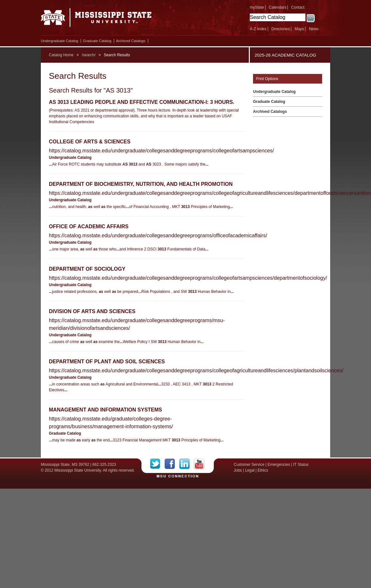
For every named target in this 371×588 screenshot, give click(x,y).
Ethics (263, 470)
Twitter (157, 464)
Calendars (278, 7)
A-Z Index (258, 29)
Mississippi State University (96, 19)
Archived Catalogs (131, 41)
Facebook (172, 464)
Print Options (267, 79)
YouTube (199, 464)
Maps (299, 29)
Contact (298, 7)
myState (257, 7)
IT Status (301, 465)
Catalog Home (61, 55)
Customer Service (249, 465)
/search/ (89, 55)
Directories (281, 29)
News (314, 29)
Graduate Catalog (97, 41)
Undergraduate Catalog (59, 41)
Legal (250, 470)
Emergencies (279, 465)
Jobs (238, 470)
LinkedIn (186, 464)
